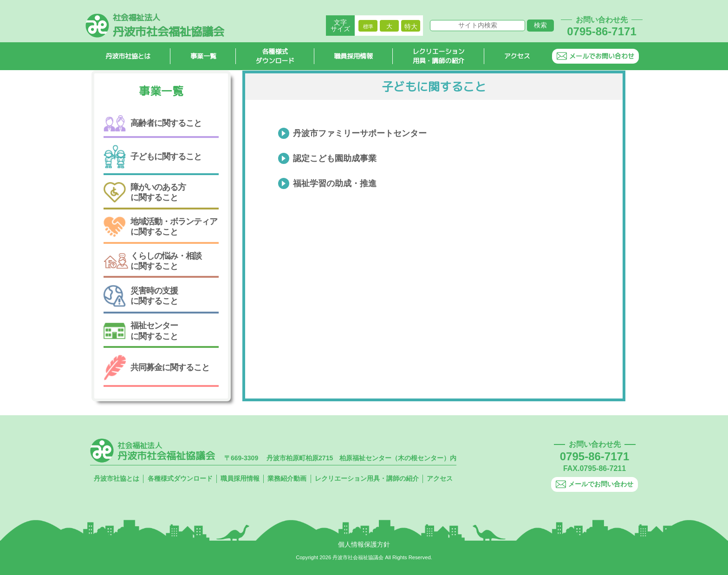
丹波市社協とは (128, 56)
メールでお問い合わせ (595, 56)
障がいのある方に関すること (145, 193)
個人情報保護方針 (364, 544)
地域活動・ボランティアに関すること (160, 226)
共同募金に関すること (156, 368)
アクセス (517, 56)
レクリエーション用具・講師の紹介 (439, 56)
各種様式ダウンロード (275, 56)
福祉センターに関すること (141, 331)
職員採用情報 (354, 56)
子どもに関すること (153, 157)
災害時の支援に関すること (141, 296)
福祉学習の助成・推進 (335, 183)
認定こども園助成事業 (335, 158)
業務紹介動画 (287, 478)
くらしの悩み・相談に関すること (153, 261)
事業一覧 (203, 56)
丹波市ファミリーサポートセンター (360, 133)
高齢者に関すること (153, 123)
